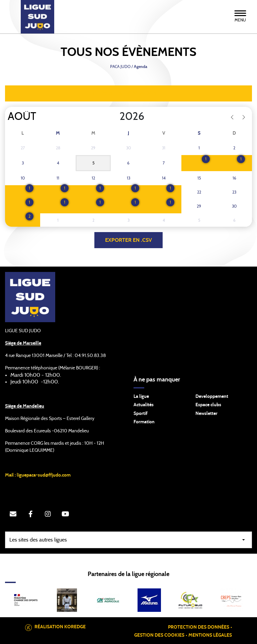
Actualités (144, 405)
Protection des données (199, 627)
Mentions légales (210, 635)
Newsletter (206, 414)
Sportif (141, 414)
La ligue (141, 397)
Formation (144, 422)
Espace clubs (208, 405)
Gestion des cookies (159, 635)
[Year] (114, 117)
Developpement (212, 397)
